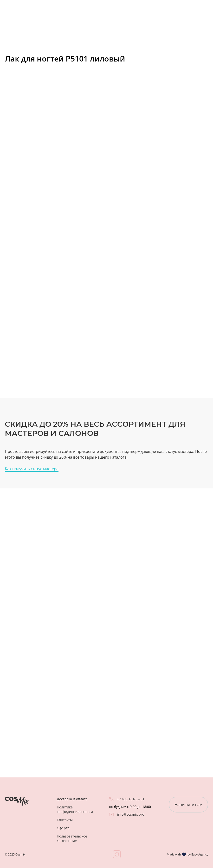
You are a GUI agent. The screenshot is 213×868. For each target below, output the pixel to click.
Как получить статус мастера (32, 469)
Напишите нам (188, 805)
